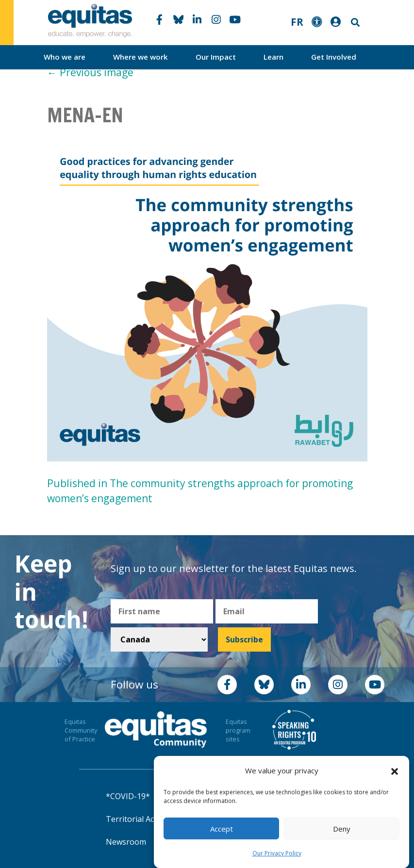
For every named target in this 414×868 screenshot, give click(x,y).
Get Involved (334, 57)
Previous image (90, 72)
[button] (395, 771)
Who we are (65, 57)
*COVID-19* (128, 796)
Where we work (141, 57)
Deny (342, 829)
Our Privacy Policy (277, 853)
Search (354, 23)
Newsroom (126, 842)
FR (297, 22)
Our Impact (216, 57)
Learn (273, 57)
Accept (222, 829)
